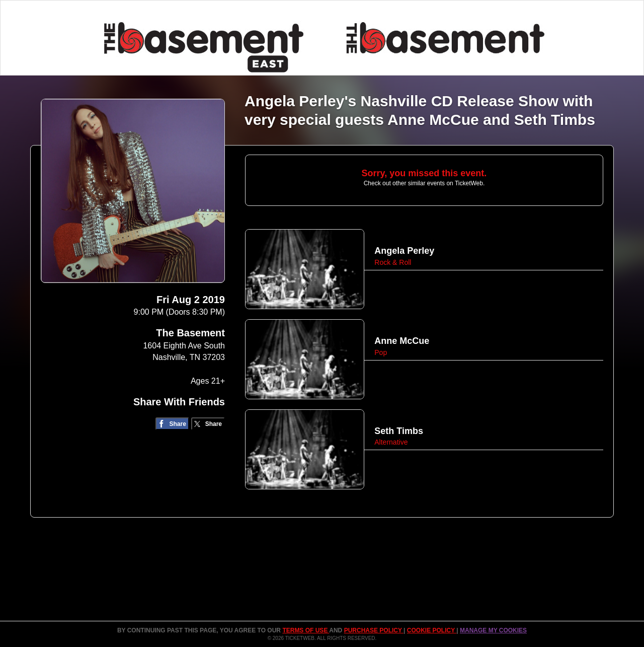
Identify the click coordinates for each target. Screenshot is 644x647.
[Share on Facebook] (172, 424)
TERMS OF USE (306, 630)
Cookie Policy (432, 630)
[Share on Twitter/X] (208, 424)
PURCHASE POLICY (374, 630)
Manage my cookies (493, 630)
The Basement (190, 333)
